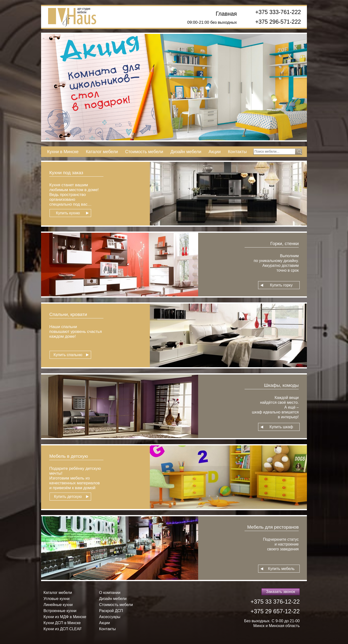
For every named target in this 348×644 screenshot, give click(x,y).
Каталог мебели (102, 152)
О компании (110, 593)
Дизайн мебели (186, 152)
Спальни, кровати (68, 314)
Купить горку (281, 285)
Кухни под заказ (66, 173)
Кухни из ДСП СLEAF (63, 629)
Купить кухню (68, 213)
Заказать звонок (281, 592)
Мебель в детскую (69, 456)
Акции (215, 152)
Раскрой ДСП (111, 611)
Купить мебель (281, 569)
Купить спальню (68, 355)
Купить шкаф (281, 427)
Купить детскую (68, 497)
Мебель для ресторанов (273, 527)
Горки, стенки (284, 243)
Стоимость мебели (144, 152)
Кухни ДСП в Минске (62, 623)
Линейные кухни (58, 605)
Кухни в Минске (63, 152)
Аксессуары (110, 617)
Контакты (237, 152)
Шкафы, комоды (281, 385)
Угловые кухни (57, 599)
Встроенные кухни (60, 611)
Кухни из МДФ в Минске (65, 617)
